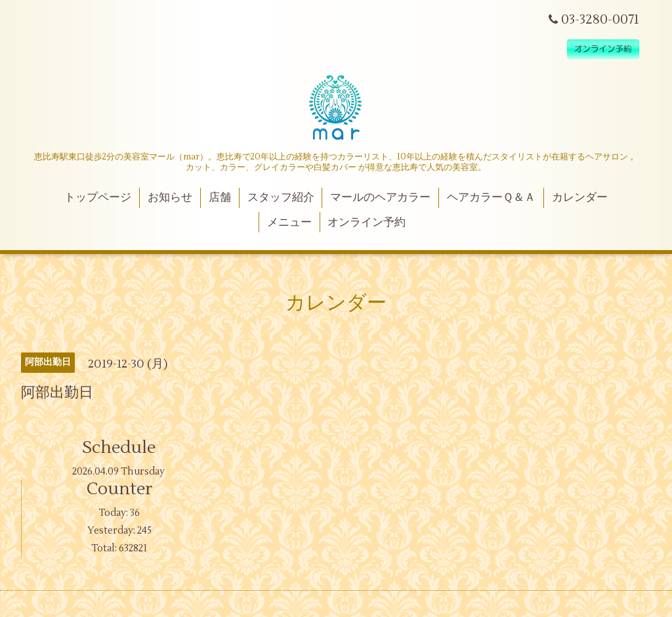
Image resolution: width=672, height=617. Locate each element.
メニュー (289, 223)
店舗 (220, 198)
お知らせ (170, 198)
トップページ (98, 198)
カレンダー (580, 198)
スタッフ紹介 (281, 198)
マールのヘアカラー (380, 198)
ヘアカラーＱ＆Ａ (491, 198)
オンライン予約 (367, 223)
